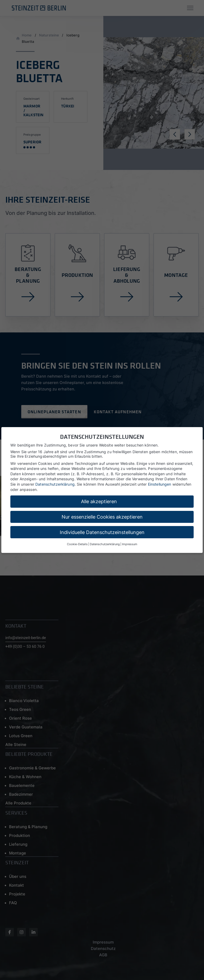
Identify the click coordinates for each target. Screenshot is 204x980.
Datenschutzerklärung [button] (105, 544)
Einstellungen (160, 484)
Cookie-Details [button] (77, 544)
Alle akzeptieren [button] (99, 501)
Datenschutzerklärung (55, 484)
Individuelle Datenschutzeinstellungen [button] (102, 532)
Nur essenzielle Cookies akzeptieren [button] (102, 517)
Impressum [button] (130, 544)
